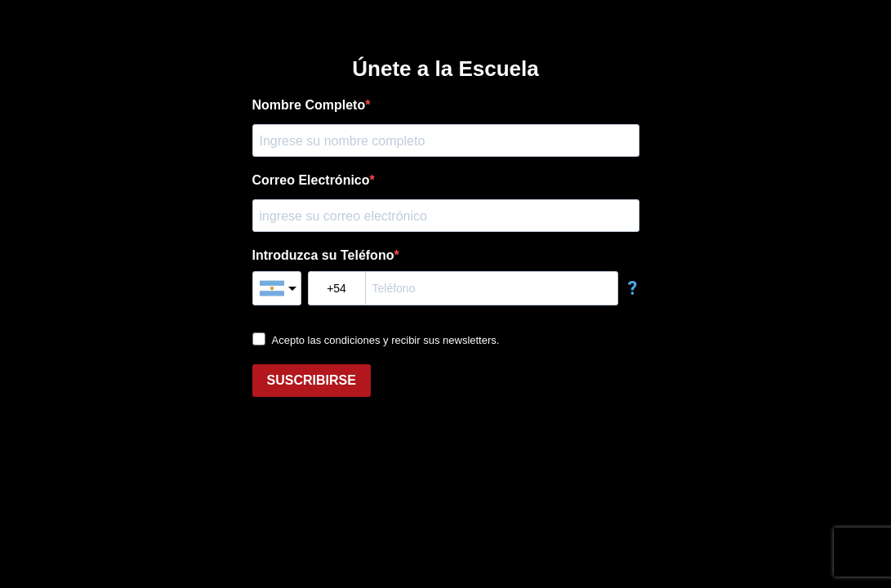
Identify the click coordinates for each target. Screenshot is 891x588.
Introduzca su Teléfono (323, 255)
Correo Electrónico (311, 180)
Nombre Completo (309, 105)
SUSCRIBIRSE (312, 380)
